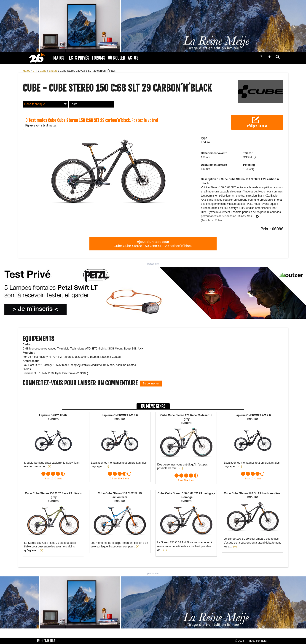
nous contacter (258, 641)
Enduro (54, 71)
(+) (50, 466)
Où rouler (117, 58)
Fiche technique (45, 104)
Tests (74, 104)
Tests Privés (78, 58)
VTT (35, 71)
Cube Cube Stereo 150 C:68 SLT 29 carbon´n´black (153, 244)
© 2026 (240, 641)
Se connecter (151, 384)
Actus (133, 58)
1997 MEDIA (48, 641)
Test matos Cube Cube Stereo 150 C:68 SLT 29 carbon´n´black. (79, 120)
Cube (43, 71)
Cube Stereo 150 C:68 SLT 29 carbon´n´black (88, 71)
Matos (59, 58)
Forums (99, 58)
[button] (269, 57)
